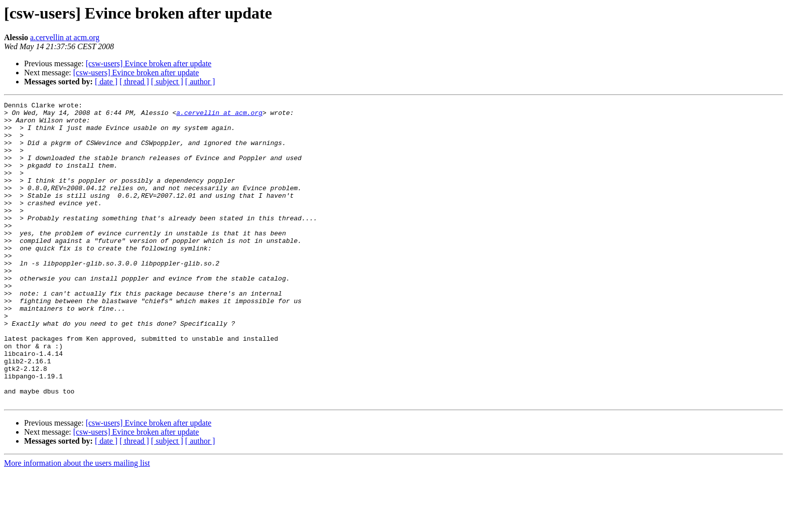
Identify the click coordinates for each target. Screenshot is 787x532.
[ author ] (200, 82)
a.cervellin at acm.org (65, 37)
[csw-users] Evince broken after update (149, 63)
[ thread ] (134, 82)
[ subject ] (167, 82)
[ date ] (106, 82)
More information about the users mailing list (77, 523)
